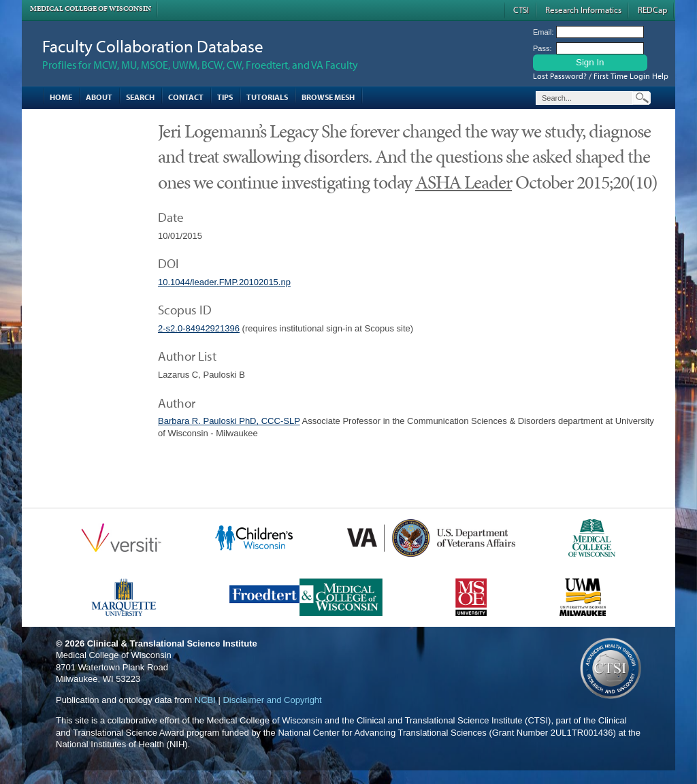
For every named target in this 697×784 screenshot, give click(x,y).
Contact (186, 97)
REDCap (652, 10)
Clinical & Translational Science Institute (172, 643)
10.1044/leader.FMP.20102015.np (224, 282)
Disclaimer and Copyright (272, 700)
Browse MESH (328, 97)
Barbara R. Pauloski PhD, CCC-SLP (229, 421)
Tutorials (267, 97)
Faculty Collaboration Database (153, 46)
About (99, 97)
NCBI (205, 700)
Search (140, 97)
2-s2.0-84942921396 (199, 328)
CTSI (521, 10)
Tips (225, 97)
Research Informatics (583, 10)
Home (61, 97)
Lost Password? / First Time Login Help (601, 76)
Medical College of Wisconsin (91, 9)
